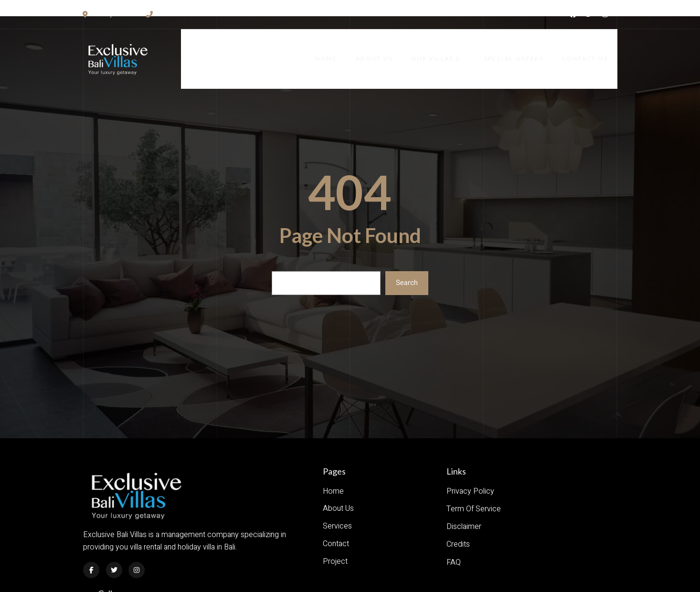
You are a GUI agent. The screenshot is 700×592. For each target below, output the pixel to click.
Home (339, 49)
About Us (387, 49)
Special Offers (522, 49)
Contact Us (594, 49)
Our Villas (450, 49)
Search (407, 264)
